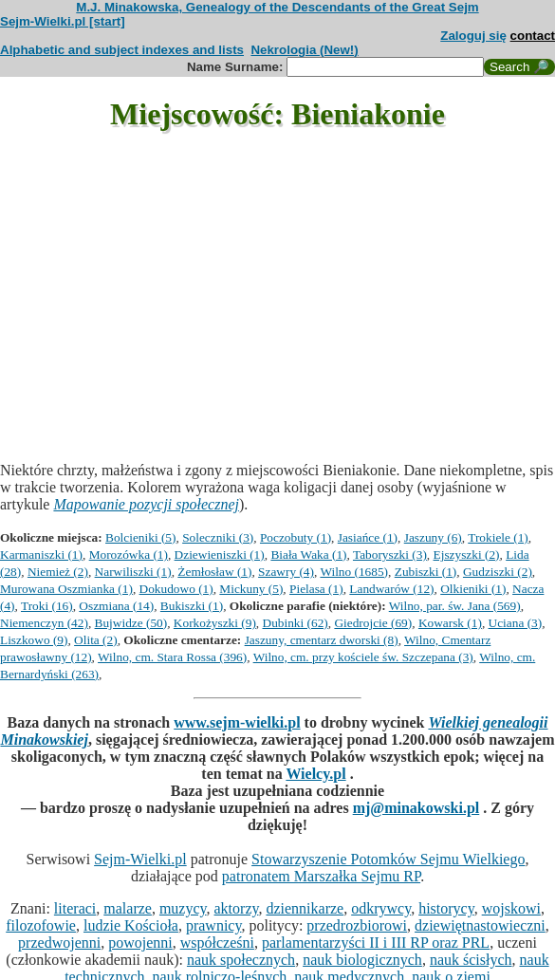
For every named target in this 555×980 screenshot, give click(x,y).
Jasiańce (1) (368, 537)
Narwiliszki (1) (133, 572)
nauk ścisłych (471, 960)
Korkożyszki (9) (215, 623)
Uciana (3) (516, 623)
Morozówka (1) (129, 555)
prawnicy (214, 925)
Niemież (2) (58, 572)
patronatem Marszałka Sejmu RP (321, 876)
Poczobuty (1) (296, 537)
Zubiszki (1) (426, 572)
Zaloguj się (473, 36)
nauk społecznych (241, 960)
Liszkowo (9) (34, 640)
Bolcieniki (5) (140, 537)
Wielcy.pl (315, 774)
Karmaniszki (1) (41, 555)
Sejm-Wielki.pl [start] (63, 21)
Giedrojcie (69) (373, 623)
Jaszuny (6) (433, 537)
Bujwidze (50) (131, 623)
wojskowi (511, 908)
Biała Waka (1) (308, 555)
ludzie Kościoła (131, 925)
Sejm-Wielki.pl (140, 859)
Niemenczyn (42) (44, 623)
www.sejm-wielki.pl (237, 722)
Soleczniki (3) (218, 537)
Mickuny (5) (251, 589)
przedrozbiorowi (357, 925)
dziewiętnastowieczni (480, 925)
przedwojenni (59, 943)
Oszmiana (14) (116, 606)
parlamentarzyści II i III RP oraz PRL (376, 943)
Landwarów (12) (391, 589)
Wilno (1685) (354, 572)
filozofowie (41, 925)
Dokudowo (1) (176, 589)
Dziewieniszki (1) (220, 555)
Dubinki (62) (296, 623)
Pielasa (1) (316, 589)
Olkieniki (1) (473, 589)
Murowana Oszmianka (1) (66, 589)
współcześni (217, 943)
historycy (446, 908)
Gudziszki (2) (498, 572)
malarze (128, 908)
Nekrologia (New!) (304, 50)
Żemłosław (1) (214, 572)
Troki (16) (47, 606)
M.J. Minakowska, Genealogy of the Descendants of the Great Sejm (277, 7)
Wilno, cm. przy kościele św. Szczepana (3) (363, 657)
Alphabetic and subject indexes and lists (122, 50)
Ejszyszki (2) (467, 555)
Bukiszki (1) (192, 606)
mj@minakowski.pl (416, 808)
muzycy (183, 908)
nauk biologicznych (362, 960)
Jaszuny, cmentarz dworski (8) (322, 640)
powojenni (140, 943)
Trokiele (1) (498, 537)
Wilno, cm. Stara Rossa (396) (172, 657)
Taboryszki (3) (390, 555)
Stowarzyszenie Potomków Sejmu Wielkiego (388, 859)
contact (533, 36)
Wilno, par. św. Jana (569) (455, 606)
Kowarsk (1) (450, 623)
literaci (75, 908)
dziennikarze (305, 908)
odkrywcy (381, 908)
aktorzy (237, 908)
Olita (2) (96, 640)
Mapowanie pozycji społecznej (146, 504)
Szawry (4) (286, 572)
